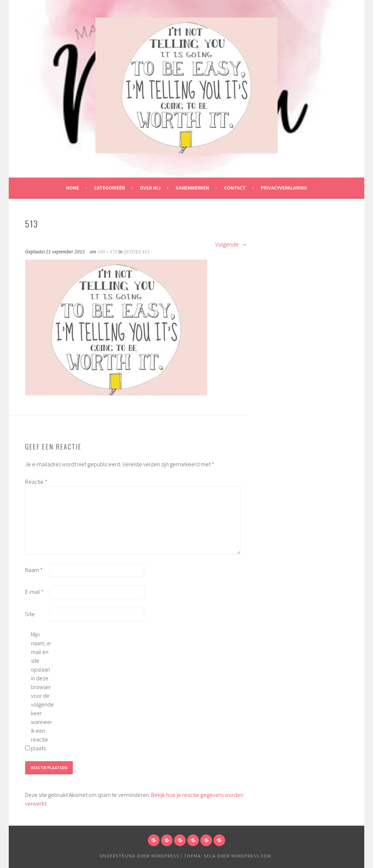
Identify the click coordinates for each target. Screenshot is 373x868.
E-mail (34, 592)
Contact (235, 188)
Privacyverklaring (284, 188)
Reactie (36, 482)
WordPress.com (251, 856)
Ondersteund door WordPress (140, 856)
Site (30, 614)
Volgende (231, 244)
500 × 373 (107, 252)
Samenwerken (192, 188)
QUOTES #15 (137, 252)
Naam (34, 570)
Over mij (150, 188)
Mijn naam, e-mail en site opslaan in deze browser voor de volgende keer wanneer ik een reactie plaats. (42, 691)
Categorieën (109, 188)
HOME (72, 188)
